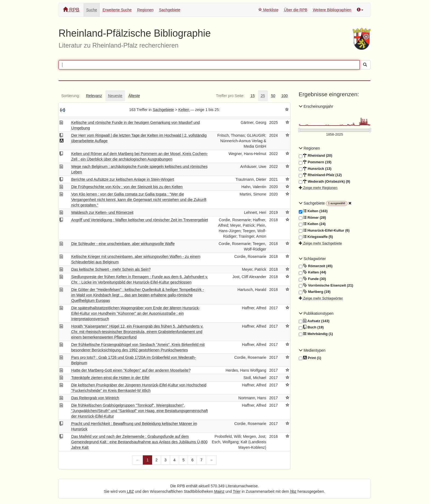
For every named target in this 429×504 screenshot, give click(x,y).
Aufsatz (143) (314, 321)
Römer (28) (312, 218)
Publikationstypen (316, 313)
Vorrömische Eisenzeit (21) (326, 285)
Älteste (134, 96)
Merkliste (268, 10)
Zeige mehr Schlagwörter (321, 298)
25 (263, 96)
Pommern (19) (315, 162)
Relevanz (94, 96)
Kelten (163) (313, 211)
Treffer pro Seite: (230, 96)
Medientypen (312, 350)
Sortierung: (71, 96)
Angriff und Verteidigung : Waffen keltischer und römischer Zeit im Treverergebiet (140, 220)
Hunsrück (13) (315, 169)
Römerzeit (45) (316, 266)
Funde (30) (312, 279)
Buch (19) (311, 327)
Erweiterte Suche (117, 10)
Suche (92, 10)
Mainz (219, 491)
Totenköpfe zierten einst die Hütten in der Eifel (110, 378)
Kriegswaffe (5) (316, 237)
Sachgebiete (170, 10)
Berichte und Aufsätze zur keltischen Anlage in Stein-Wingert (123, 179)
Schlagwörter (312, 259)
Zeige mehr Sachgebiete (320, 243)
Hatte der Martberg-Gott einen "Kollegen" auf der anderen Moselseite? (131, 370)
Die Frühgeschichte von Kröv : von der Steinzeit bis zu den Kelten (127, 187)
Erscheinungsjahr (316, 106)
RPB (71, 10)
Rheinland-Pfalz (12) (320, 175)
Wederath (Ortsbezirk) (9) (324, 182)
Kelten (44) (313, 272)
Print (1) (310, 358)
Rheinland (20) (316, 156)
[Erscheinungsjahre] (335, 135)
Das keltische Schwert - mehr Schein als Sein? (111, 269)
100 (284, 96)
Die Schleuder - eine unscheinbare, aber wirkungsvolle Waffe (123, 244)
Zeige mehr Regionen (318, 188)
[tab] (71, 96)
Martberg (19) (315, 292)
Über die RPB (296, 10)
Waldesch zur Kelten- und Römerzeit (102, 212)
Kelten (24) (312, 224)
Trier (237, 491)
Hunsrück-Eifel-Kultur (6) (324, 231)
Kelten (184, 110)
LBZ (131, 491)
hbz (293, 491)
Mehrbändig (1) (316, 334)
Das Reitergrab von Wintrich (95, 398)
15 (253, 96)
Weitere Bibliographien (332, 10)
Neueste (115, 96)
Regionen (145, 10)
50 (273, 96)
